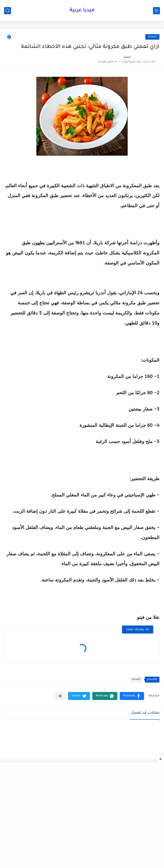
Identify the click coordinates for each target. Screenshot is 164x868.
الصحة (152, 37)
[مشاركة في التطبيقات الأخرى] (60, 696)
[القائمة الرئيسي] (156, 11)
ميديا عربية (82, 11)
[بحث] (8, 11)
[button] (132, 696)
